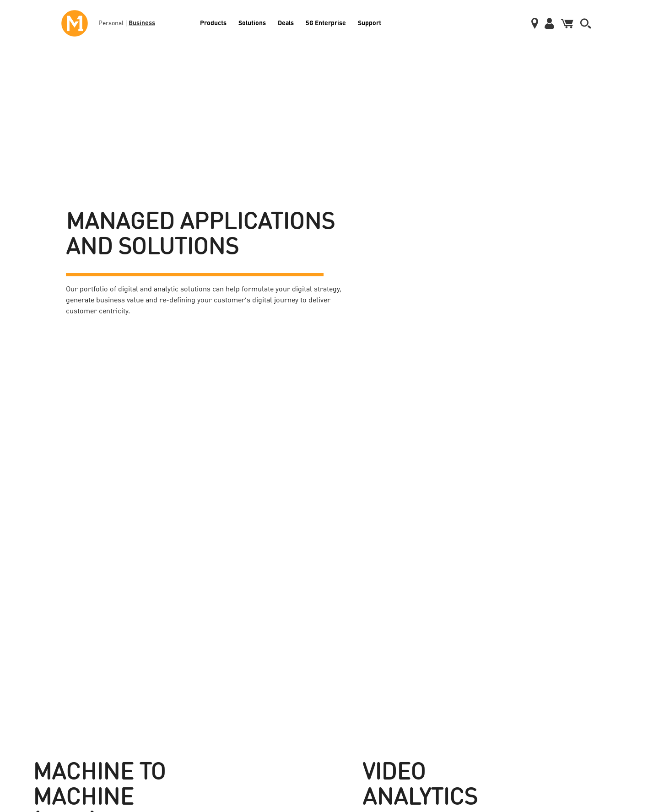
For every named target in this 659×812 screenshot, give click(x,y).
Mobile (32, 641)
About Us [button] (473, 616)
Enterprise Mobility (206, 641)
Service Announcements (605, 661)
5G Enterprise (326, 22)
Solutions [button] (200, 616)
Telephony (37, 700)
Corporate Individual (345, 661)
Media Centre (473, 641)
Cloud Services (42, 739)
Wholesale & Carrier (208, 661)
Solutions (252, 22)
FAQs (582, 680)
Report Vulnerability (601, 720)
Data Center (39, 720)
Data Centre (334, 680)
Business (142, 22)
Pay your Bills (593, 641)
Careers (466, 661)
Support (370, 22)
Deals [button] (330, 616)
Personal (111, 23)
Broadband (38, 680)
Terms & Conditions (600, 700)
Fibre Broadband (340, 641)
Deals (286, 22)
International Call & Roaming (60, 661)
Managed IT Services (208, 700)
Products (213, 22)
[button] (586, 24)
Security (193, 680)
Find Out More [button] (88, 514)
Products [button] (41, 616)
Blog (462, 680)
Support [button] (591, 616)
